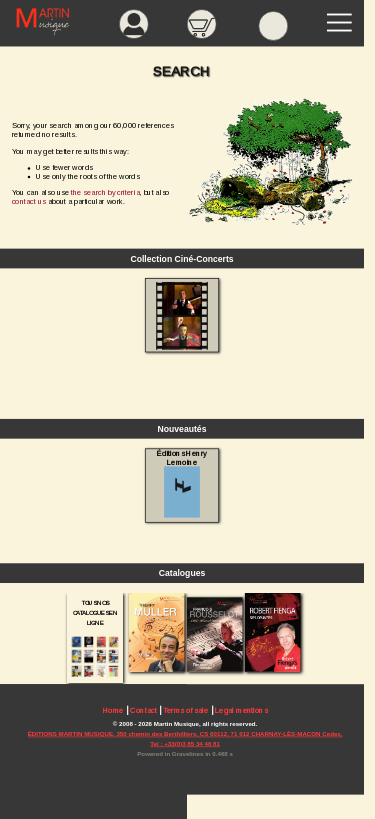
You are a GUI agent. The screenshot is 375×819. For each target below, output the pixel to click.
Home (113, 710)
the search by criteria (105, 192)
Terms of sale (185, 710)
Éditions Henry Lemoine (181, 483)
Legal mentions (241, 710)
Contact (143, 710)
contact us (29, 201)
